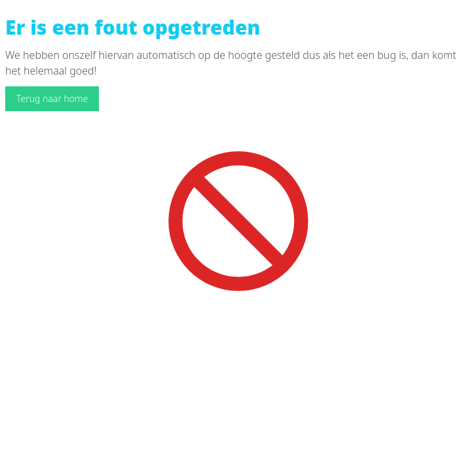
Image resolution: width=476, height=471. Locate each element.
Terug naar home (52, 98)
